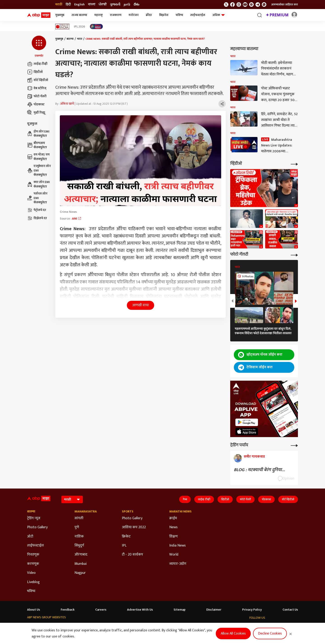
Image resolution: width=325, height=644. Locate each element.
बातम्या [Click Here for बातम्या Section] (31, 512)
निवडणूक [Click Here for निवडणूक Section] (33, 555)
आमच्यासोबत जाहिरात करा (285, 5)
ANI (77, 219)
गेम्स (185, 499)
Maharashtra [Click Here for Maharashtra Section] (86, 512)
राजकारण (116, 15)
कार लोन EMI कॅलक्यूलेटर (38, 184)
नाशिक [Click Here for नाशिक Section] (79, 537)
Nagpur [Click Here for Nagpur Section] (80, 573)
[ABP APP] (247, 422)
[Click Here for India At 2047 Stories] (96, 27)
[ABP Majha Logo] (39, 15)
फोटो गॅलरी (37, 96)
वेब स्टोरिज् (37, 88)
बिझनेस (164, 15)
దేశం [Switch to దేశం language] (136, 5)
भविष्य (179, 15)
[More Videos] (294, 164)
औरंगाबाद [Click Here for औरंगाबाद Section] (81, 555)
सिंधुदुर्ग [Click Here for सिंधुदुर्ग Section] (79, 546)
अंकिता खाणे (67, 104)
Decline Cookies (270, 634)
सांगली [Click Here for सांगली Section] (79, 518)
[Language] (72, 499)
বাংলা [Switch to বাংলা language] (92, 5)
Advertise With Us (140, 610)
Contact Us (290, 610)
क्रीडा (149, 15)
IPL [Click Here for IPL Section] (124, 546)
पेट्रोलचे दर (37, 210)
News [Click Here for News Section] (173, 527)
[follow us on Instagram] (251, 5)
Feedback (68, 610)
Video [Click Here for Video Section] (31, 573)
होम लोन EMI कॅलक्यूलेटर (38, 134)
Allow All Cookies (233, 634)
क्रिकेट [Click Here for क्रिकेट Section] (126, 537)
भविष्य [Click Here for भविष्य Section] (31, 591)
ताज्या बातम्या (79, 15)
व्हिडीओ (35, 72)
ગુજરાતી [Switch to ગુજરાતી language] (115, 5)
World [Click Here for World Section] (174, 555)
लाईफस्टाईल (198, 15)
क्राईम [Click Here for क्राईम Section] (173, 518)
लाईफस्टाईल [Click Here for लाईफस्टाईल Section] (35, 546)
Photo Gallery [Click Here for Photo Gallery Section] (37, 527)
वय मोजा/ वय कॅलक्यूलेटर (38, 157)
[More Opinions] (294, 445)
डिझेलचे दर (37, 218)
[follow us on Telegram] (258, 5)
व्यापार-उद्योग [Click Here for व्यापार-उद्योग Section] (178, 564)
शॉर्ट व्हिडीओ (38, 80)
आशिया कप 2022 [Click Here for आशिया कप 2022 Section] (134, 527)
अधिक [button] (218, 15)
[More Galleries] (294, 255)
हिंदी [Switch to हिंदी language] (68, 5)
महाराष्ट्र (99, 15)
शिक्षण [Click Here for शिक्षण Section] (173, 537)
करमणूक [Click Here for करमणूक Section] (33, 564)
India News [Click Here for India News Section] (178, 546)
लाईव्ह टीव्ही (37, 64)
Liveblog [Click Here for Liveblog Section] (33, 582)
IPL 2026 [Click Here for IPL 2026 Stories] (79, 27)
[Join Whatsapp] (264, 5)
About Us (34, 610)
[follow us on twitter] (226, 5)
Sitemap (180, 610)
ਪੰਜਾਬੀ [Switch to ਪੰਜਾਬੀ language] (103, 5)
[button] (39, 47)
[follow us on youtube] (245, 5)
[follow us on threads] (239, 5)
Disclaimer (214, 610)
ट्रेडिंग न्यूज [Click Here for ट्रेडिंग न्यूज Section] (34, 518)
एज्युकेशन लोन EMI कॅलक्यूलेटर (39, 170)
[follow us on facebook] (232, 5)
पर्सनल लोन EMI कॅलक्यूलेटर (37, 198)
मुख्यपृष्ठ (60, 15)
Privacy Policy (252, 610)
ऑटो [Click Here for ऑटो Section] (30, 537)
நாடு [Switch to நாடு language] (127, 5)
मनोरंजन (134, 15)
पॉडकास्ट (36, 104)
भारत (80, 39)
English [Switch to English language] (79, 5)
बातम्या (70, 39)
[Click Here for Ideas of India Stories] (62, 27)
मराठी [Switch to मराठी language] (59, 5)
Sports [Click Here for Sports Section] (128, 512)
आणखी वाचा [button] (140, 305)
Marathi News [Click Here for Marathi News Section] (180, 512)
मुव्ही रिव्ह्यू (36, 113)
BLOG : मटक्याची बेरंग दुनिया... (259, 470)
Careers (101, 610)
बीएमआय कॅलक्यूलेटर (37, 145)
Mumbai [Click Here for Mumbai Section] (81, 564)
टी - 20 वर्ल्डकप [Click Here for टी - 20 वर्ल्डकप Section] (132, 555)
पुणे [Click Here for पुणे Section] (77, 527)
